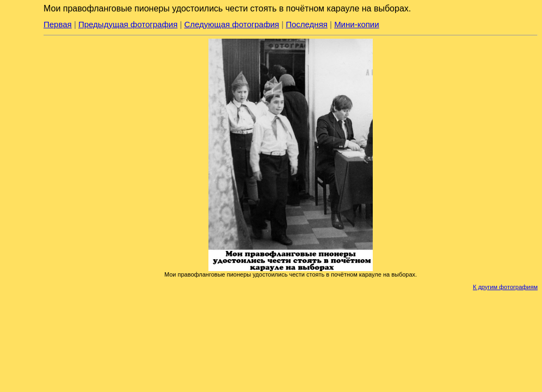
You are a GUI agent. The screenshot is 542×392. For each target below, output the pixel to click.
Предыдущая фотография (128, 24)
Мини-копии (357, 24)
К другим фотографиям (505, 287)
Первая (58, 24)
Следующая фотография (232, 24)
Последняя (307, 24)
